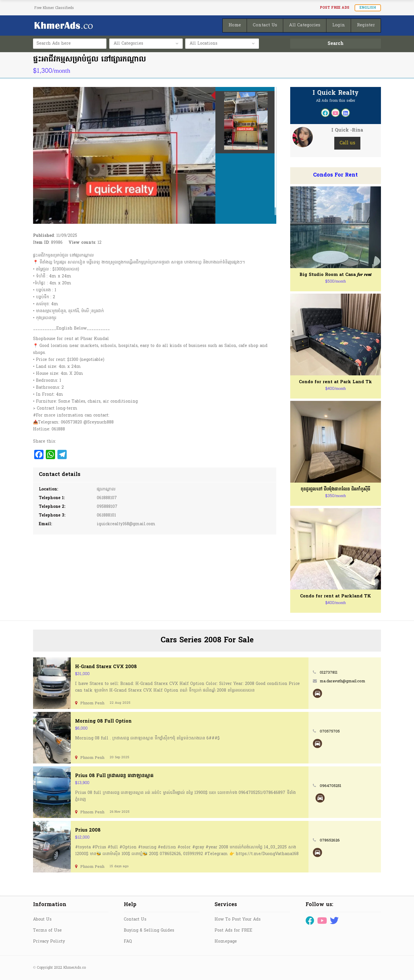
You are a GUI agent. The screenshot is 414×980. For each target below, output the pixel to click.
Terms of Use (47, 931)
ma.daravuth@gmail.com (343, 681)
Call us (347, 143)
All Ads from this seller (336, 101)
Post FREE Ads (335, 8)
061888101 (106, 516)
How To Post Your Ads (238, 920)
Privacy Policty (49, 942)
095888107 (107, 507)
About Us (42, 920)
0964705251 (331, 786)
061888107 (107, 498)
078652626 (330, 840)
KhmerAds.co (75, 968)
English (368, 8)
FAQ (128, 942)
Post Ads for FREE (233, 931)
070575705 (330, 731)
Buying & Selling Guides (149, 931)
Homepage (226, 942)
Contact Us (135, 920)
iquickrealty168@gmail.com (126, 524)
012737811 (329, 673)
